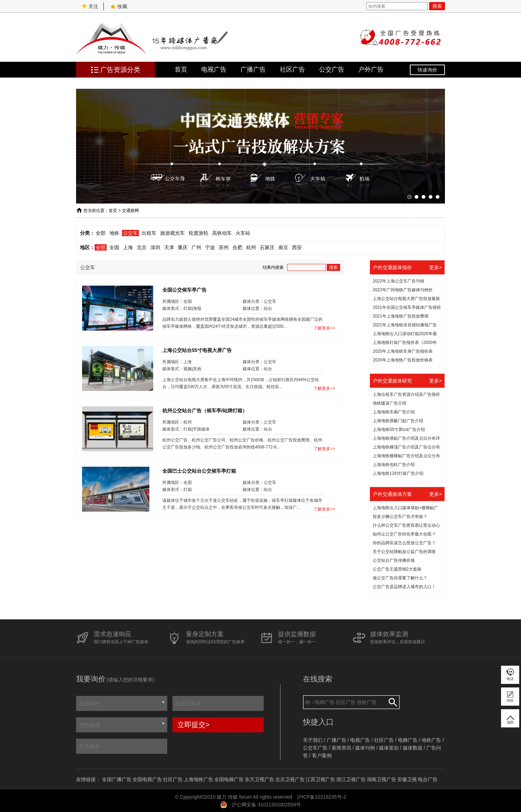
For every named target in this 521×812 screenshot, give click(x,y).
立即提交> (194, 725)
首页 (181, 69)
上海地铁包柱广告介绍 (394, 465)
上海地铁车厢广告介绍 (394, 412)
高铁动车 (222, 233)
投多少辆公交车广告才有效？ (400, 517)
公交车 (130, 233)
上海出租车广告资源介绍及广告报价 (406, 394)
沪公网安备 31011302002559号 (266, 805)
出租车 (149, 233)
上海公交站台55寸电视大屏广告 (197, 350)
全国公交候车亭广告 (184, 289)
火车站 (243, 233)
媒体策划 (389, 748)
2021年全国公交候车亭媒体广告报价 (407, 307)
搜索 (437, 6)
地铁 (114, 233)
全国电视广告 (147, 779)
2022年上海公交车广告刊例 (398, 281)
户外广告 (371, 69)
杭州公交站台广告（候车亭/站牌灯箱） (205, 410)
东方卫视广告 (259, 779)
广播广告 (253, 69)
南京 (283, 247)
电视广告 (214, 69)
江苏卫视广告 (320, 779)
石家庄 (267, 247)
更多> (435, 267)
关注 (90, 6)
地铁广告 (431, 740)
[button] (410, 197)
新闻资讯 (341, 748)
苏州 (224, 247)
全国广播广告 (117, 779)
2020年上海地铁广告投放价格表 (403, 360)
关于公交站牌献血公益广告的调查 (404, 552)
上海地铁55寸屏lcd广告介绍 (399, 430)
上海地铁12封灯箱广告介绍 (398, 473)
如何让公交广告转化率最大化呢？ (404, 534)
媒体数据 (413, 748)
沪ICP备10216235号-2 (322, 797)
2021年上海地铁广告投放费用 (401, 316)
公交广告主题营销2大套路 (397, 569)
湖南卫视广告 (381, 779)
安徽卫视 (407, 779)
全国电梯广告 (229, 779)
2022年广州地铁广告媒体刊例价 (403, 290)
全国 (114, 247)
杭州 (251, 247)
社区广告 (292, 69)
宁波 (210, 247)
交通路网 (130, 211)
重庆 (183, 247)
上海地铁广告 (198, 779)
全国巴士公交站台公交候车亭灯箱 (199, 471)
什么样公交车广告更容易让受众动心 (406, 525)
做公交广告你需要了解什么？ (400, 578)
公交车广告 (315, 748)
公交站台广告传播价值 (394, 560)
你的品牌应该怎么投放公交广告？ (404, 543)
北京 (142, 247)
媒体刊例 (365, 748)
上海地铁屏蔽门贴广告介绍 (398, 421)
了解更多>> (324, 328)
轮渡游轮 (198, 233)
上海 (128, 247)
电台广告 (428, 779)
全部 (101, 233)
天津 (169, 247)
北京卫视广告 (290, 779)
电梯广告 (408, 740)
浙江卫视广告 (351, 779)
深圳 (155, 247)
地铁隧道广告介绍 (390, 403)
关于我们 (313, 740)
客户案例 (322, 756)
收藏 (119, 6)
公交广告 (332, 69)
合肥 (237, 247)
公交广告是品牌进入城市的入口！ (404, 587)
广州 (196, 247)
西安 (297, 247)
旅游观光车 (172, 233)
